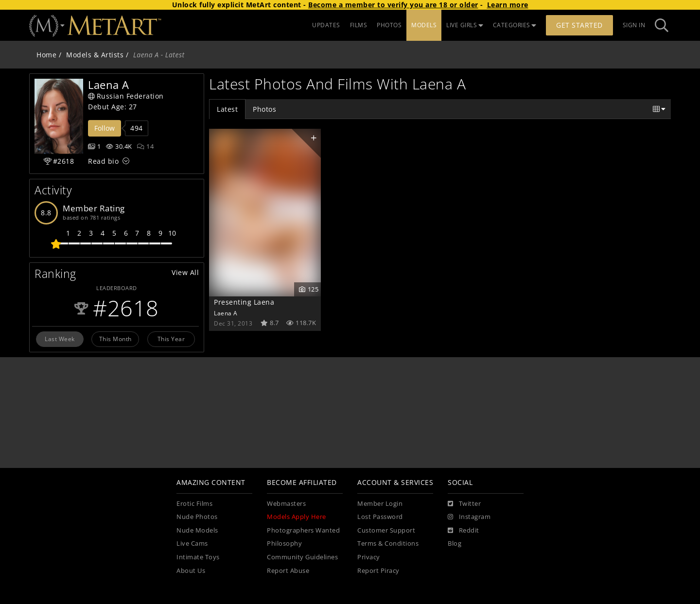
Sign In (634, 25)
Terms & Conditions (388, 544)
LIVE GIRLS (465, 25)
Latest (227, 109)
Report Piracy (378, 571)
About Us (191, 571)
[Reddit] (464, 531)
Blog (455, 544)
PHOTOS (389, 25)
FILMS (359, 25)
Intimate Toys (198, 557)
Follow (105, 128)
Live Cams (192, 544)
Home (46, 55)
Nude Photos (197, 517)
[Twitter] (464, 504)
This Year (171, 339)
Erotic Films (194, 504)
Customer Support (386, 530)
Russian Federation (126, 96)
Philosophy (284, 544)
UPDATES (326, 25)
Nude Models (197, 530)
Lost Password (380, 517)
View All (185, 272)
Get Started (579, 25)
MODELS (424, 25)
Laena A (226, 313)
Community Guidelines (302, 557)
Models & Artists (95, 55)
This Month (115, 339)
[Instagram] (469, 517)
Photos (264, 109)
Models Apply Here (297, 517)
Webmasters (286, 504)
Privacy (369, 557)
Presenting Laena (244, 302)
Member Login (380, 504)
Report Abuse (288, 571)
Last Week (60, 339)
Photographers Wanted (303, 530)
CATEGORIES (515, 25)
